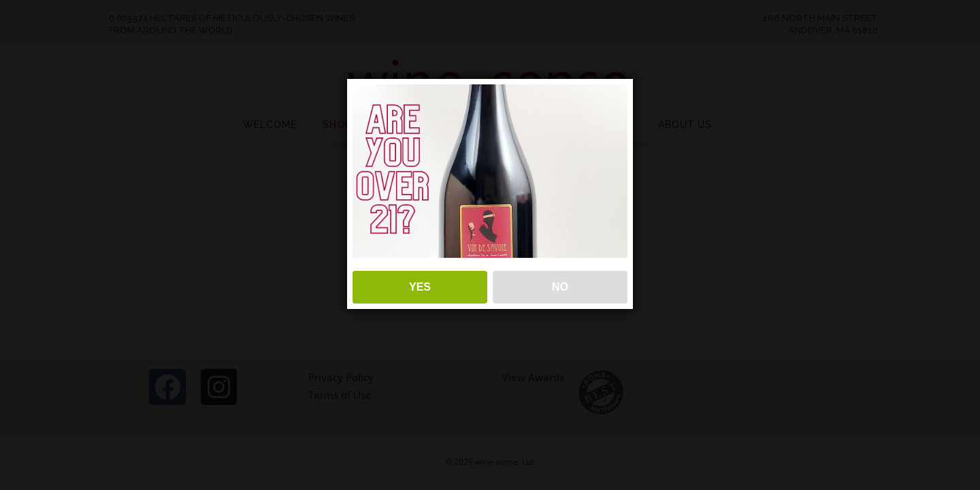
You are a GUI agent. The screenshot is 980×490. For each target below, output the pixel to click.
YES (420, 287)
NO (560, 287)
